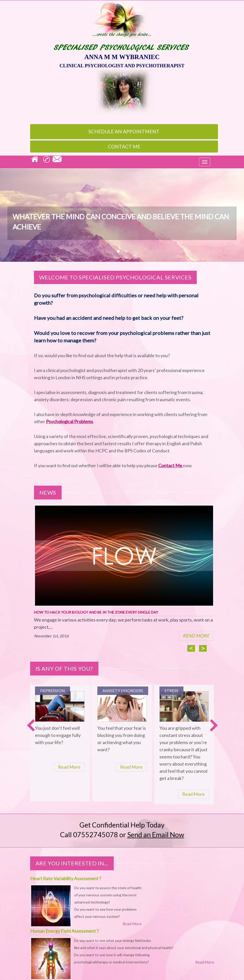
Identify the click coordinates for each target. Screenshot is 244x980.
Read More (69, 767)
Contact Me (124, 146)
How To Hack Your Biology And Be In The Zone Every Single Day (96, 612)
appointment (124, 131)
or (152, 835)
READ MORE (196, 636)
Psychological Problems (69, 421)
